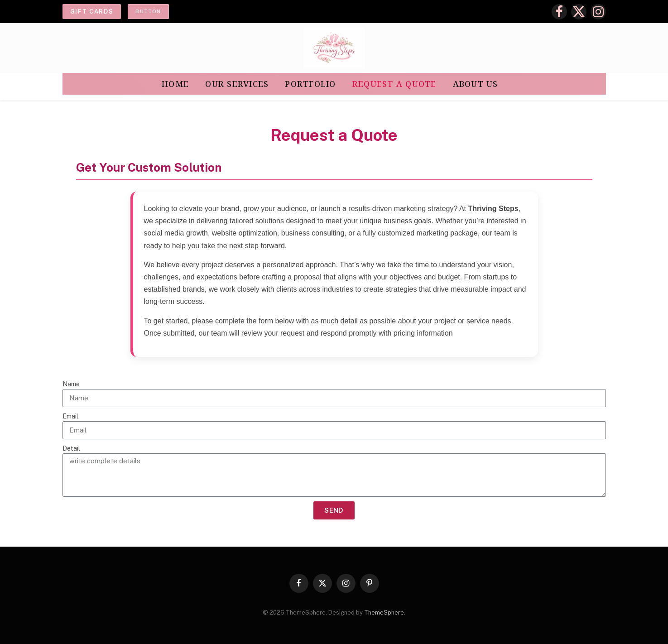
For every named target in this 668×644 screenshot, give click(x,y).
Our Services (237, 84)
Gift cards (92, 12)
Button (148, 11)
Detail (71, 448)
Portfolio (310, 84)
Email (70, 416)
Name (71, 384)
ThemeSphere (384, 613)
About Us (476, 84)
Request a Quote (394, 84)
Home (175, 84)
